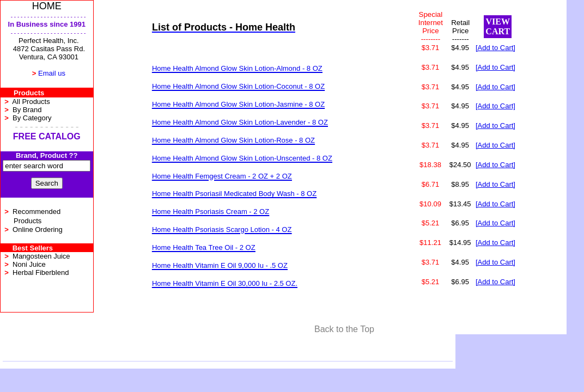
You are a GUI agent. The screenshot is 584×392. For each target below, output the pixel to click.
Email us (52, 73)
